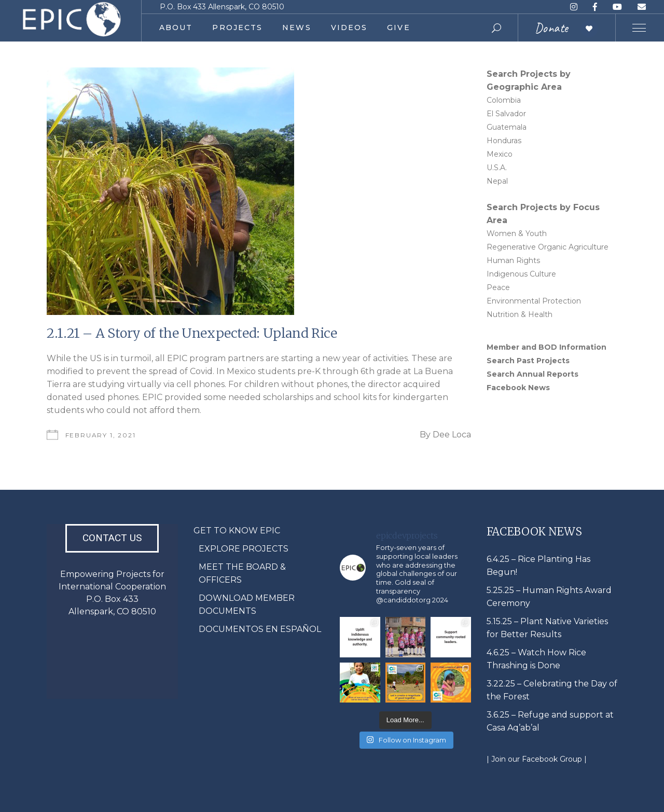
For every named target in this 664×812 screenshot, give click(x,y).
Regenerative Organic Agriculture (548, 247)
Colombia (504, 100)
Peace (498, 287)
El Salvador (506, 114)
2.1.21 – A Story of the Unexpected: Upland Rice (192, 333)
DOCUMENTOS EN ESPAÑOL (260, 629)
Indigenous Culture (521, 274)
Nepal (497, 181)
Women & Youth (517, 233)
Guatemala (507, 127)
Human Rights (513, 260)
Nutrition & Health (520, 314)
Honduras (504, 141)
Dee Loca (452, 435)
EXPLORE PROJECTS (244, 549)
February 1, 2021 (101, 435)
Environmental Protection (534, 301)
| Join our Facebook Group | (537, 759)
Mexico (500, 154)
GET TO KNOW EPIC (237, 531)
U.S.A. (497, 168)
